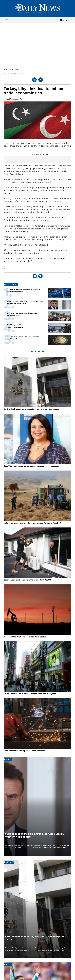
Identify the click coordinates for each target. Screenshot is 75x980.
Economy (16, 69)
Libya (18, 143)
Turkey (7, 143)
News (6, 69)
